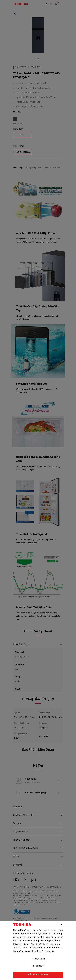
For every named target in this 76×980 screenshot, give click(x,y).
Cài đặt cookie (38, 959)
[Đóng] (62, 925)
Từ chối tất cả (38, 966)
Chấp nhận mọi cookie (38, 975)
